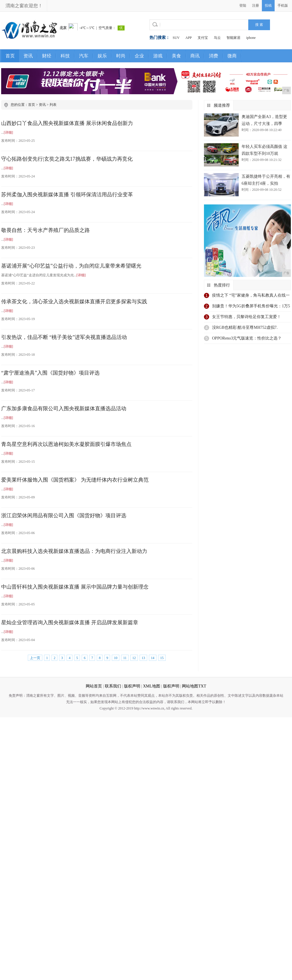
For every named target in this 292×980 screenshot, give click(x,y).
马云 (217, 38)
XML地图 (152, 686)
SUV (176, 38)
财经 (47, 56)
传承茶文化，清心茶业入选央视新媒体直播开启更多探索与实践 (74, 302)
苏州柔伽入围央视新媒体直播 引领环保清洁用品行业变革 (67, 195)
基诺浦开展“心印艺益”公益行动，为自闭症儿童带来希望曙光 (71, 266)
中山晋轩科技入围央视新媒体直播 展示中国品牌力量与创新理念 (75, 587)
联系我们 (113, 686)
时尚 (121, 56)
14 (153, 658)
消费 (213, 56)
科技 (65, 56)
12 (134, 658)
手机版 (283, 6)
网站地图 (190, 686)
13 (143, 658)
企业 (139, 56)
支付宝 (203, 38)
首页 (10, 56)
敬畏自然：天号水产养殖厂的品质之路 (45, 230)
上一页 (35, 658)
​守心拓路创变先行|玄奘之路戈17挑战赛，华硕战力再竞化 (67, 159)
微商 (232, 56)
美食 (176, 56)
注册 (256, 6)
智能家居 (233, 38)
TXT (202, 686)
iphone (251, 38)
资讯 (28, 56)
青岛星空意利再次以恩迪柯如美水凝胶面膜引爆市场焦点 (66, 444)
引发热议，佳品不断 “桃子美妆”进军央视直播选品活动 (64, 337)
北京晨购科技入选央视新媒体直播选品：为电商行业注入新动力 (74, 551)
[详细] (8, 133)
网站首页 (94, 686)
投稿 (268, 6)
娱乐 (102, 56)
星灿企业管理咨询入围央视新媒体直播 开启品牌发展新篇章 (70, 623)
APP (189, 38)
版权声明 (132, 686)
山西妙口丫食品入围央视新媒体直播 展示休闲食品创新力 (67, 123)
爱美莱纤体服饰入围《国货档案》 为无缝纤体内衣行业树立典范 (75, 480)
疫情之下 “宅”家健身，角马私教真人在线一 (251, 295)
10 (116, 658)
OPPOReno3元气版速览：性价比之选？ (247, 338)
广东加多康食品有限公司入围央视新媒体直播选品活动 (64, 409)
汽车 (84, 56)
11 (125, 658)
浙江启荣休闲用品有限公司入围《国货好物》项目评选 (64, 516)
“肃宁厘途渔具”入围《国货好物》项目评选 (50, 373)
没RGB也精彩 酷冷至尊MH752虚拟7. (245, 327)
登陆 (243, 6)
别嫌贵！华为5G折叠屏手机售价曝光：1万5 (251, 306)
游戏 (158, 56)
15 (162, 658)
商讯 (195, 56)
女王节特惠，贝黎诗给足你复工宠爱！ (247, 317)
